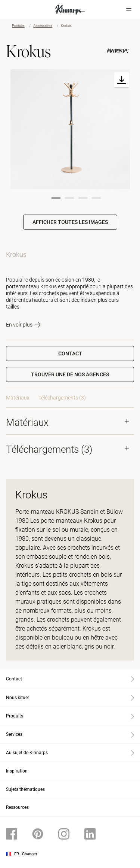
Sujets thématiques (25, 789)
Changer (30, 854)
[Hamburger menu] (129, 9)
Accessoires (43, 26)
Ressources (17, 807)
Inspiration (17, 771)
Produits (18, 26)
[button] (70, 374)
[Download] (122, 80)
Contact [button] (70, 353)
